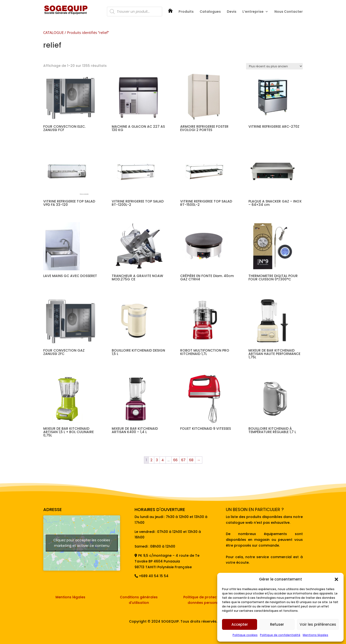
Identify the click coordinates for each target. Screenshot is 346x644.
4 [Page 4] (163, 460)
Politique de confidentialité (280, 635)
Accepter (240, 624)
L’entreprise (253, 12)
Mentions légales (315, 635)
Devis (232, 12)
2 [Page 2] (151, 460)
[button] (336, 579)
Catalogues (210, 12)
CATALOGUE (53, 32)
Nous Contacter (289, 12)
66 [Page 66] (175, 460)
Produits (186, 12)
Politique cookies (245, 635)
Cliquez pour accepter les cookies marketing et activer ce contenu (82, 543)
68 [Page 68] (191, 460)
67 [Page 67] (183, 460)
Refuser (277, 624)
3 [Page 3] (157, 460)
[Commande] (274, 66)
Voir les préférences (318, 624)
